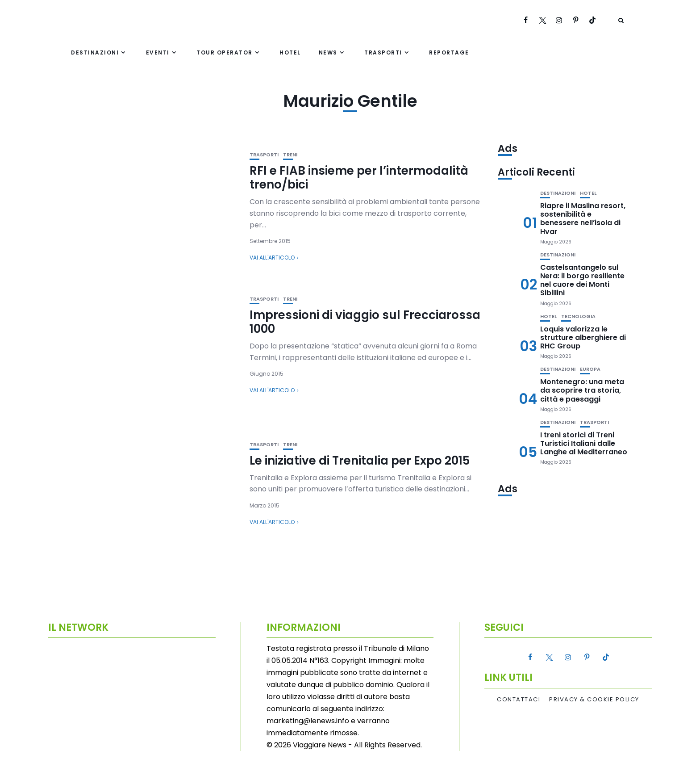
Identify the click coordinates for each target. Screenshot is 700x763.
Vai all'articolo (272, 258)
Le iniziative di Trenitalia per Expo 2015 (360, 461)
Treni (290, 155)
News (328, 52)
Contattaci (519, 700)
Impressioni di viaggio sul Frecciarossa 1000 (365, 322)
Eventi (158, 52)
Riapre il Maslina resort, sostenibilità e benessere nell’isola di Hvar (583, 219)
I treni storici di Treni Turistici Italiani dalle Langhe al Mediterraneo (584, 443)
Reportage (449, 52)
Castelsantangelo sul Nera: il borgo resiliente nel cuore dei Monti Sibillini (582, 280)
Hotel (290, 52)
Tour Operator (225, 52)
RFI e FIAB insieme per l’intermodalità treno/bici (359, 178)
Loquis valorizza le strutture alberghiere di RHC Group (583, 337)
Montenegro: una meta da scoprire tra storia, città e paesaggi (582, 390)
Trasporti (383, 52)
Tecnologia (578, 317)
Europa (590, 369)
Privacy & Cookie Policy (594, 700)
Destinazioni (95, 52)
